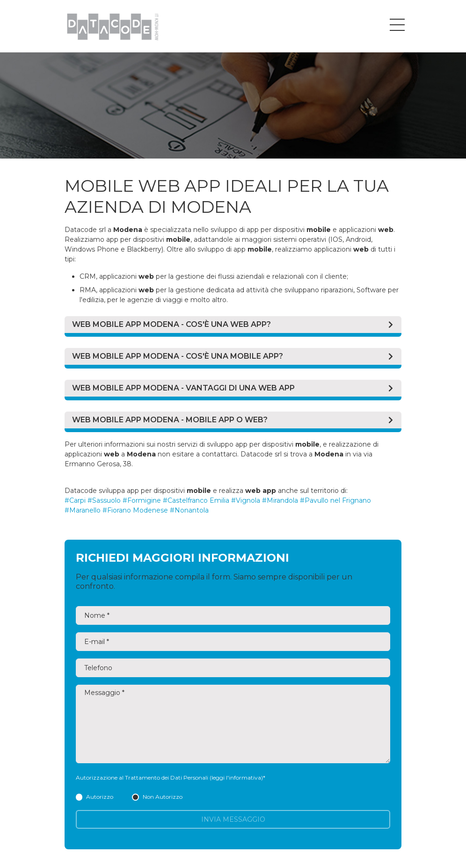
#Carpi (75, 500)
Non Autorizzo (157, 797)
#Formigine (142, 500)
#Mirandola (280, 500)
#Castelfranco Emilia (196, 500)
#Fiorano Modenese (135, 510)
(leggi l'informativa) (236, 778)
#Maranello (83, 510)
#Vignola (246, 500)
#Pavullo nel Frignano (335, 500)
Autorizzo (95, 797)
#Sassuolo (104, 500)
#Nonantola (189, 510)
